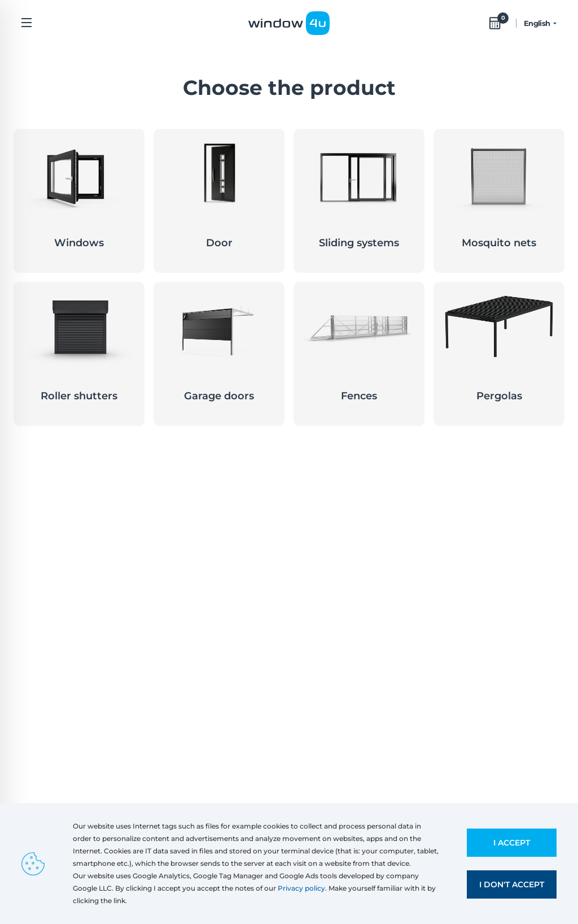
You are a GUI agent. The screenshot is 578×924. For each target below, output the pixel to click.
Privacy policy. (302, 888)
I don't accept (512, 884)
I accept (512, 843)
